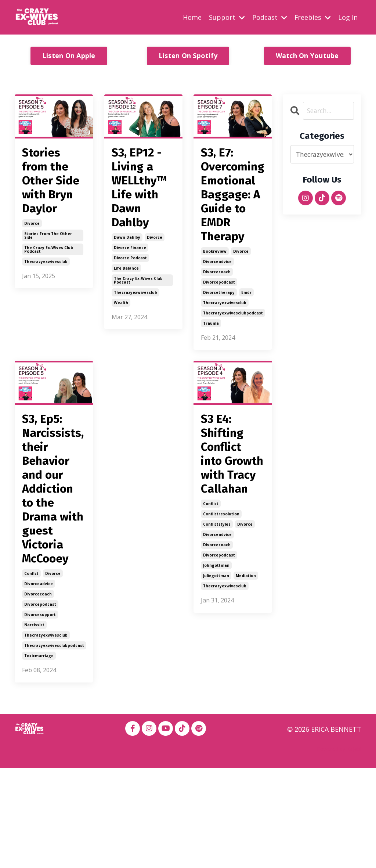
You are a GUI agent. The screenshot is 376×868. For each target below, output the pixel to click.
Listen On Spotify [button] (188, 55)
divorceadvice (217, 293)
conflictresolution (221, 610)
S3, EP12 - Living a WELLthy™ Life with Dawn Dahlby (143, 210)
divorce (32, 283)
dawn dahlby (127, 283)
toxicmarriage (39, 756)
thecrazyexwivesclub (46, 321)
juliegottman (216, 672)
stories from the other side (48, 295)
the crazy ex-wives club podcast (49, 309)
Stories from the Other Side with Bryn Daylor (53, 210)
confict (31, 674)
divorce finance (130, 293)
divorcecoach (217, 303)
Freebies (312, 17)
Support (227, 17)
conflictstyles (217, 620)
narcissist (34, 725)
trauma (211, 355)
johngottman (216, 662)
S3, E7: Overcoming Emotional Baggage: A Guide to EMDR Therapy (233, 210)
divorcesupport (40, 715)
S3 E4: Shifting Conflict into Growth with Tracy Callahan (231, 518)
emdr (246, 324)
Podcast (269, 17)
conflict (211, 600)
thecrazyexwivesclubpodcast (233, 345)
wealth (121, 348)
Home (192, 17)
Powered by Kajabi (339, 849)
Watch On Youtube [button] (307, 55)
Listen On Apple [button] (69, 55)
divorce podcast (130, 303)
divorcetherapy (219, 324)
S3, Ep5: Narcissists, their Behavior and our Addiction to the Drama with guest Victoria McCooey (54, 555)
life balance (126, 314)
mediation (246, 672)
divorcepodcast (219, 314)
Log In (348, 17)
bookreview (215, 283)
